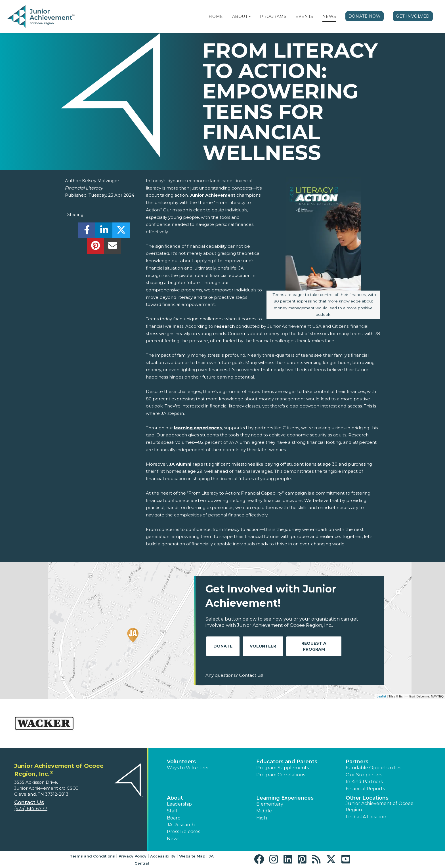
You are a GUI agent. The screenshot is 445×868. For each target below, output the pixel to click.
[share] (87, 232)
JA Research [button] (181, 825)
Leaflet (381, 696)
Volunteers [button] (181, 762)
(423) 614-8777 (31, 809)
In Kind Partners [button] (364, 782)
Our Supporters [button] (364, 775)
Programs (273, 16)
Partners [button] (357, 762)
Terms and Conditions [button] (92, 856)
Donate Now (365, 16)
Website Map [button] (192, 856)
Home (216, 16)
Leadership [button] (179, 804)
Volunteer (263, 646)
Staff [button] (172, 811)
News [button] (173, 839)
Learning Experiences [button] (285, 798)
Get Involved (413, 16)
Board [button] (174, 818)
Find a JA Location (366, 817)
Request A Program (314, 646)
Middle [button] (264, 811)
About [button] (175, 798)
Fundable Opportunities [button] (373, 768)
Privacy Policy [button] (133, 856)
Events (304, 16)
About (240, 16)
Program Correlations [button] (281, 775)
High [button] (262, 818)
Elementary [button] (270, 804)
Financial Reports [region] (365, 789)
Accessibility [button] (163, 856)
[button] (250, 16)
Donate (223, 646)
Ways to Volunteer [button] (188, 768)
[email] (113, 247)
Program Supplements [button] (283, 768)
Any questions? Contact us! (234, 675)
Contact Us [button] (29, 802)
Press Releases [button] (183, 832)
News (329, 16)
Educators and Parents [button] (287, 762)
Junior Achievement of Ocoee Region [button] (380, 807)
